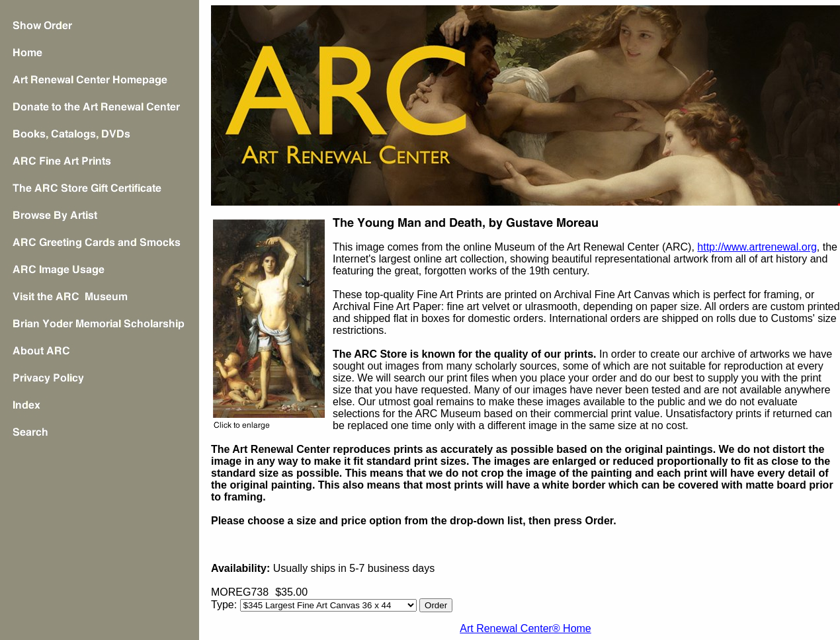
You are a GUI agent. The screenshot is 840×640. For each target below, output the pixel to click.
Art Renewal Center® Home (525, 628)
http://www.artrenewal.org (757, 247)
